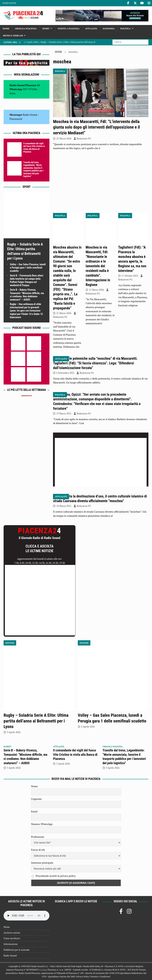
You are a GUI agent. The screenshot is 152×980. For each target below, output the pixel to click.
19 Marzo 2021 (64, 413)
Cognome (36, 799)
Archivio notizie (12, 933)
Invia (12, 93)
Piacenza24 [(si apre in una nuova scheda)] (16, 119)
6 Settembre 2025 (65, 373)
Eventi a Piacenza (69, 29)
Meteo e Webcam (13, 36)
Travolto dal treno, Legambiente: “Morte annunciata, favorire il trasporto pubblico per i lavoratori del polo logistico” (33, 169)
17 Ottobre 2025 (130, 276)
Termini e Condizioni (100, 976)
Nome (34, 786)
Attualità (91, 29)
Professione (38, 837)
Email (34, 811)
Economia (109, 29)
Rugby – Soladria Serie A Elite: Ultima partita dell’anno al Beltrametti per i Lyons (36, 721)
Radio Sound (9, 3)
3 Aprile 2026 (14, 732)
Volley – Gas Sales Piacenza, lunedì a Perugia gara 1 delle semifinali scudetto (28, 268)
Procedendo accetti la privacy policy (56, 876)
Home (6, 29)
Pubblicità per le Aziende (17, 950)
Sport (46, 29)
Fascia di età (38, 850)
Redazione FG (84, 138)
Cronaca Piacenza (26, 29)
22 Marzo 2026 (64, 138)
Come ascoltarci (12, 938)
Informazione (11, 944)
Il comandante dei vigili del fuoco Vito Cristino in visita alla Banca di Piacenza (34, 148)
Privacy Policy (83, 976)
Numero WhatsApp (42, 824)
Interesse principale (42, 863)
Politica (125, 29)
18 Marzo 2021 (64, 506)
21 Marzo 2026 (64, 313)
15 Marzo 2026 (96, 290)
